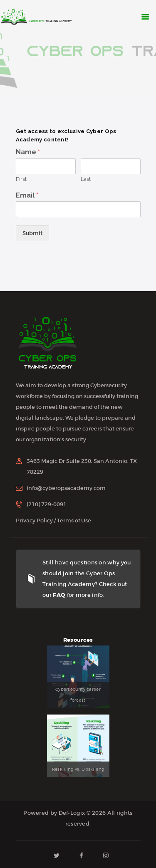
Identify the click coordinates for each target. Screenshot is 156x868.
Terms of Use (74, 521)
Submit (32, 233)
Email (27, 195)
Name (28, 152)
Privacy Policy (34, 521)
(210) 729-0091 (47, 504)
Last (86, 179)
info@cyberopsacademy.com (66, 488)
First (21, 179)
